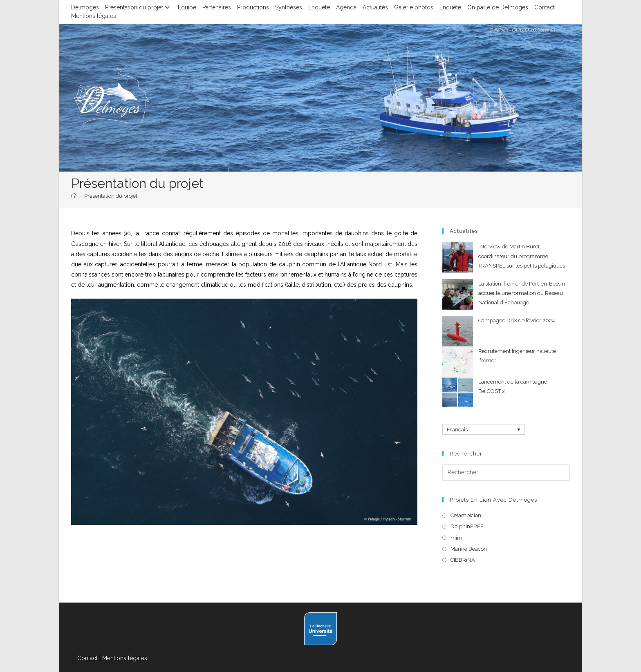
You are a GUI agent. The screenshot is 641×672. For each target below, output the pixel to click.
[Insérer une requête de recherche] (506, 473)
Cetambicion (466, 515)
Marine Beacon (469, 549)
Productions (253, 7)
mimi (457, 538)
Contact (545, 7)
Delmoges (85, 7)
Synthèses (289, 7)
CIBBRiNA (463, 560)
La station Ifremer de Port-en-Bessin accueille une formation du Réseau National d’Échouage (522, 293)
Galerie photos (414, 7)
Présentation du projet (138, 7)
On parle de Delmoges (498, 7)
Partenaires (217, 7)
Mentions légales (94, 16)
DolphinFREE (467, 526)
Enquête (319, 7)
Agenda (346, 7)
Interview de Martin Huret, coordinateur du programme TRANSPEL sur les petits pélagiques (522, 256)
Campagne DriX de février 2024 (517, 320)
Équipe (187, 7)
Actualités (375, 7)
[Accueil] (74, 196)
